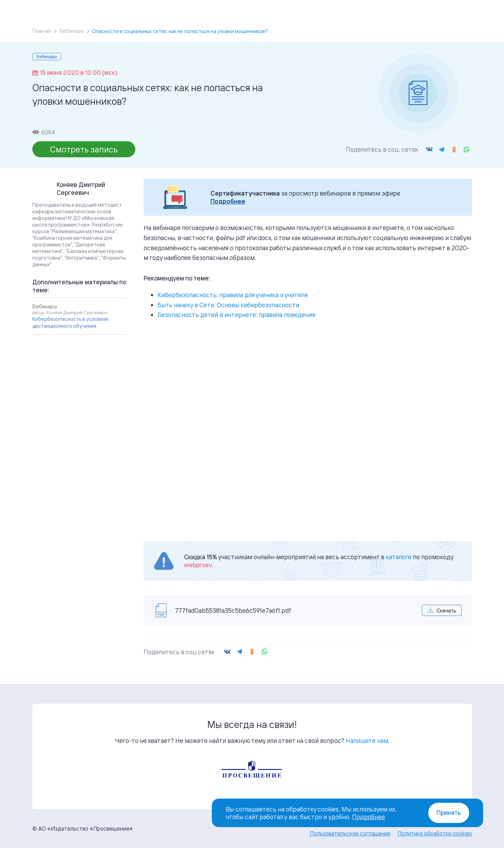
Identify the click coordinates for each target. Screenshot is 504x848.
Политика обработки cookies (435, 833)
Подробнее (228, 201)
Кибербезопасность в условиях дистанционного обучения (70, 322)
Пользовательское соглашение (350, 833)
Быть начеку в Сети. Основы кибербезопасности (228, 305)
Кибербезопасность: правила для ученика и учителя (233, 295)
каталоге (399, 557)
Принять (449, 813)
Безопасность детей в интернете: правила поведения (236, 315)
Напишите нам (367, 740)
